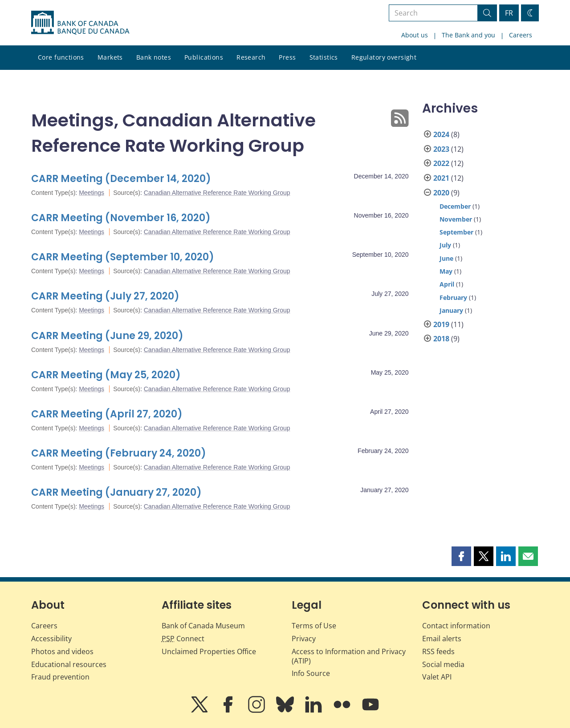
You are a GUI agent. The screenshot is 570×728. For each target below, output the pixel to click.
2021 (441, 178)
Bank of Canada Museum (203, 626)
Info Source (311, 673)
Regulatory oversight (384, 57)
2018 (441, 339)
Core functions (61, 57)
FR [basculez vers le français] (509, 13)
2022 (441, 163)
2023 (441, 149)
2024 (441, 134)
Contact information (456, 626)
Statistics (324, 57)
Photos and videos (62, 651)
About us (415, 35)
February (453, 297)
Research (251, 57)
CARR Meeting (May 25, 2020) (106, 375)
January (451, 310)
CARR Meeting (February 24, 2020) (119, 453)
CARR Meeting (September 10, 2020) (123, 257)
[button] (461, 556)
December (455, 206)
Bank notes (154, 57)
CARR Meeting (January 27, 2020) (116, 492)
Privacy (304, 639)
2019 (441, 324)
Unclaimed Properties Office (209, 651)
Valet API (437, 677)
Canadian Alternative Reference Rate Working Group (217, 193)
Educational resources (69, 664)
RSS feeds (438, 651)
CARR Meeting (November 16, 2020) (121, 218)
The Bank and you (468, 35)
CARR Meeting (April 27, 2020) (107, 414)
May (446, 271)
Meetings (92, 193)
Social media (443, 664)
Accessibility (51, 639)
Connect (183, 639)
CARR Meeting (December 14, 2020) (121, 179)
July (445, 245)
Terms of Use (314, 626)
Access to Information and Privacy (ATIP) (349, 656)
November (456, 219)
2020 (441, 193)
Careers (521, 35)
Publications (204, 57)
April (447, 284)
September (456, 232)
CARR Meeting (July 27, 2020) (105, 296)
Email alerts (442, 639)
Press (287, 57)
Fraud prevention (60, 677)
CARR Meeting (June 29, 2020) (107, 336)
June (446, 258)
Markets (110, 57)
